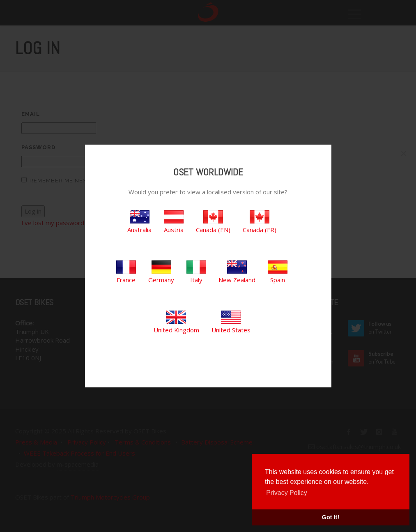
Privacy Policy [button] (287, 493)
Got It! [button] (331, 517)
